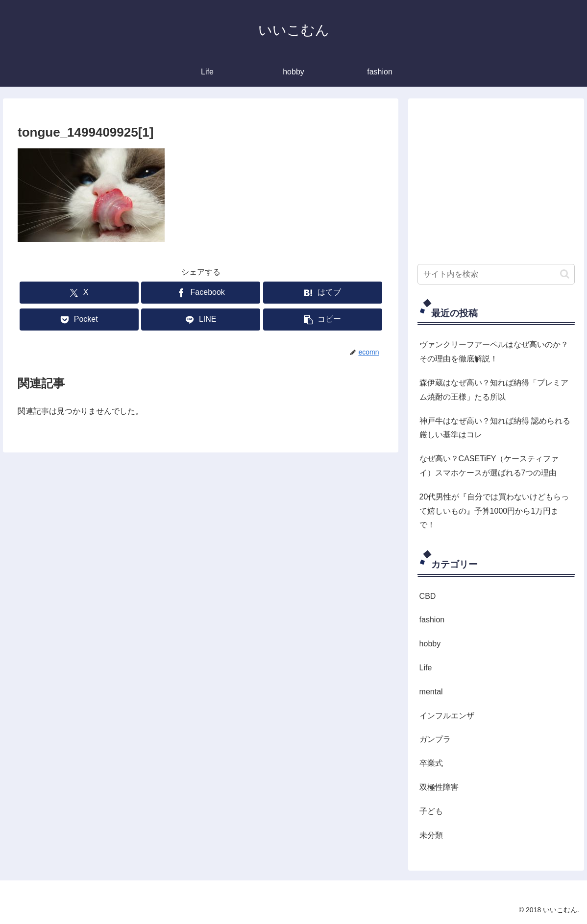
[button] (323, 320)
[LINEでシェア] (201, 320)
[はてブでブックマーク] (323, 293)
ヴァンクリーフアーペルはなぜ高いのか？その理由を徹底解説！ (494, 352)
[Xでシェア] (79, 293)
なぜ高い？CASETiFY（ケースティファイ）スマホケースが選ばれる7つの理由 (489, 466)
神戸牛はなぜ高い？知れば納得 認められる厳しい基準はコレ (495, 428)
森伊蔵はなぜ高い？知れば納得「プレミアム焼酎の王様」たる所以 (494, 390)
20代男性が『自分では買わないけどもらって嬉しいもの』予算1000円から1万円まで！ (494, 511)
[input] (496, 274)
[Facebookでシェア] (201, 293)
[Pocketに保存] (79, 320)
